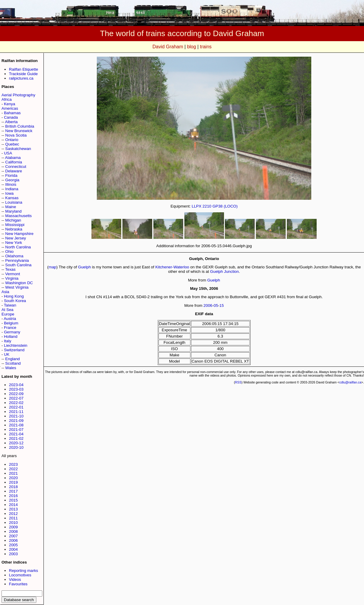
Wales (11, 368)
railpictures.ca (21, 78)
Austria (10, 319)
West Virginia (17, 287)
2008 (13, 531)
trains (206, 47)
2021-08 (16, 425)
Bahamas (12, 113)
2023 (13, 464)
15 (222, 305)
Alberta (11, 122)
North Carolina (18, 247)
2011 (13, 518)
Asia (5, 292)
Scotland (13, 363)
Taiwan (10, 305)
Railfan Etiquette (24, 69)
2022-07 (16, 398)
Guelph (84, 267)
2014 (13, 505)
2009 (13, 527)
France (10, 328)
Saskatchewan (18, 149)
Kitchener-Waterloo (172, 267)
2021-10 (16, 416)
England (13, 359)
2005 (13, 545)
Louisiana (14, 202)
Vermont (13, 274)
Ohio (10, 252)
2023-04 (16, 385)
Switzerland (14, 350)
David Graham (168, 47)
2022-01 (16, 407)
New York (14, 243)
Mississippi (15, 225)
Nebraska (14, 229)
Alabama (13, 158)
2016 (13, 496)
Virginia (12, 278)
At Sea (7, 310)
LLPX (197, 206)
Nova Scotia (16, 135)
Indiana (12, 189)
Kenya (10, 104)
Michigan (13, 220)
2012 (13, 514)
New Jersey (16, 238)
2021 (13, 473)
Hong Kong (14, 296)
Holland (11, 336)
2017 (13, 491)
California (14, 162)
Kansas (12, 198)
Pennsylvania (17, 260)
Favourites (18, 584)
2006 (13, 540)
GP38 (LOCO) (225, 206)
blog (192, 47)
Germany (12, 332)
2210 (207, 206)
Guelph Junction (224, 271)
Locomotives (20, 575)
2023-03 (16, 389)
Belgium (11, 323)
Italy (7, 341)
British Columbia (20, 126)
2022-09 (16, 394)
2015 (13, 500)
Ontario (12, 140)
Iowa (10, 193)
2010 (13, 523)
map (52, 267)
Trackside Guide (23, 74)
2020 (13, 478)
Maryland (14, 211)
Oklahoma (14, 256)
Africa (7, 99)
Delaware (14, 171)
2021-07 (16, 430)
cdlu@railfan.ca (350, 382)
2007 (13, 536)
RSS (238, 382)
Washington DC (19, 283)
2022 (13, 469)
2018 (13, 487)
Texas (10, 269)
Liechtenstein (16, 345)
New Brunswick (19, 131)
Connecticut (16, 167)
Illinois (11, 184)
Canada (11, 117)
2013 (13, 509)
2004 (13, 549)
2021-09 (16, 421)
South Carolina (18, 265)
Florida (11, 175)
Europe (8, 314)
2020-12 (16, 443)
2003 (13, 554)
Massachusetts (19, 216)
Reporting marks (24, 571)
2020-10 (16, 447)
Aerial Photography (18, 95)
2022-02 (16, 403)
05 (216, 305)
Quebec (12, 144)
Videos (15, 580)
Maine (11, 207)
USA (8, 153)
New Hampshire (20, 234)
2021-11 (16, 412)
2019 (13, 482)
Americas (10, 108)
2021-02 (16, 438)
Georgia (12, 180)
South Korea (15, 301)
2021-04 (16, 434)
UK (7, 354)
